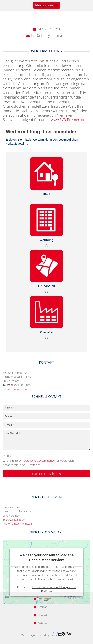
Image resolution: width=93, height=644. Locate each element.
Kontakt (41, 615)
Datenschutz (43, 623)
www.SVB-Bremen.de (68, 120)
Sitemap (41, 607)
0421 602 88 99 (16, 520)
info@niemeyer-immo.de (17, 389)
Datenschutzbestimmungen (40, 461)
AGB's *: (9, 456)
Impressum (43, 599)
